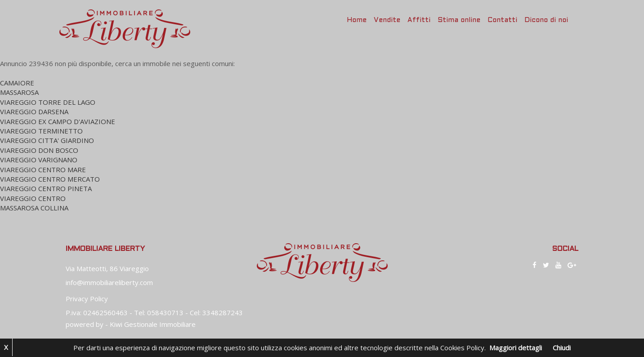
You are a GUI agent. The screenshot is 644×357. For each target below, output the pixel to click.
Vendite (387, 20)
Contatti (502, 20)
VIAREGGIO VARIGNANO (39, 160)
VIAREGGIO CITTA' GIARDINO (47, 140)
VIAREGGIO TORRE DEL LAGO (48, 102)
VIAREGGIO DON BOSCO (39, 150)
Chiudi (562, 348)
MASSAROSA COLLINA (34, 208)
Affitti (419, 20)
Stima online (459, 20)
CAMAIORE (17, 83)
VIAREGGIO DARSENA (34, 112)
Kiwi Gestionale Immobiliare (153, 324)
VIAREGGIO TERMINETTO (41, 131)
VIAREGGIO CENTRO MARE (43, 170)
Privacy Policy (87, 299)
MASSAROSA (19, 92)
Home (357, 20)
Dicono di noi (546, 20)
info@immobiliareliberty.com (109, 282)
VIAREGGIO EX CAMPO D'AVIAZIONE (58, 121)
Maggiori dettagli (516, 348)
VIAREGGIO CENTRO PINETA (46, 188)
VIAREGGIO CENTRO (33, 198)
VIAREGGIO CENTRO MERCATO (50, 179)
